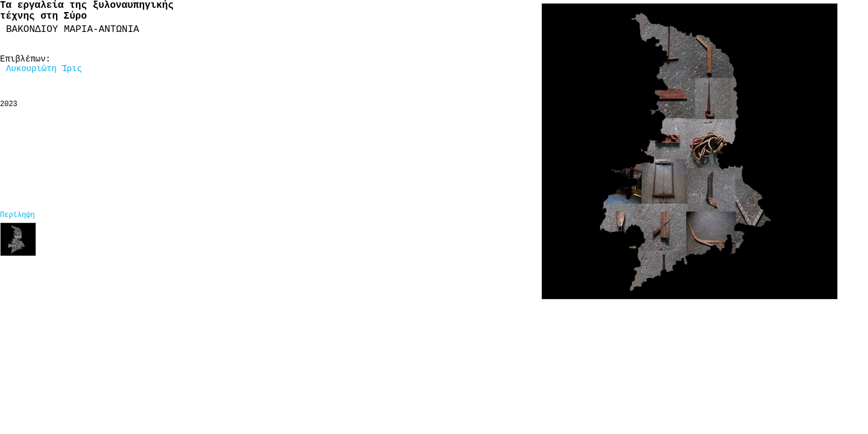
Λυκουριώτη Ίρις (44, 69)
